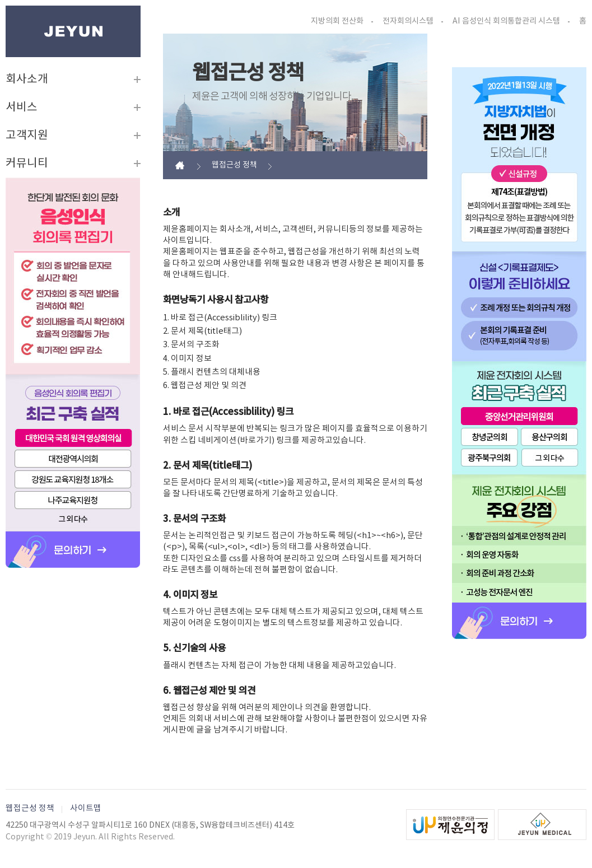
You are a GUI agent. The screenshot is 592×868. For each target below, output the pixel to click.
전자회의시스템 (408, 21)
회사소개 (27, 80)
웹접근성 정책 (30, 808)
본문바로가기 (6, 6)
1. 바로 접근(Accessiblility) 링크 (220, 318)
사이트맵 (86, 808)
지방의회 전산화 (337, 21)
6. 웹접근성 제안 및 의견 (205, 386)
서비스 (22, 108)
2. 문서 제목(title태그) (202, 331)
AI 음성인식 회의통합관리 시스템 (506, 21)
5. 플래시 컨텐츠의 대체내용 (212, 372)
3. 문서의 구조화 (191, 345)
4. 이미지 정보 (187, 359)
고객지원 (27, 136)
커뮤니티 (27, 164)
